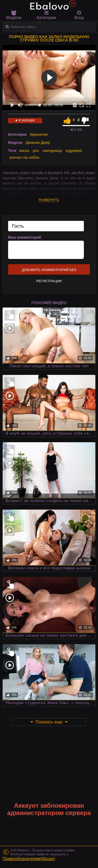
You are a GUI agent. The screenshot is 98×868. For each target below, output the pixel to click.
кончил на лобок (24, 157)
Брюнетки (39, 134)
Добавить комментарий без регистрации (49, 271)
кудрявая (74, 150)
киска (24, 150)
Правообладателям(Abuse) (29, 859)
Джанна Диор (38, 142)
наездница (53, 150)
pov (36, 150)
